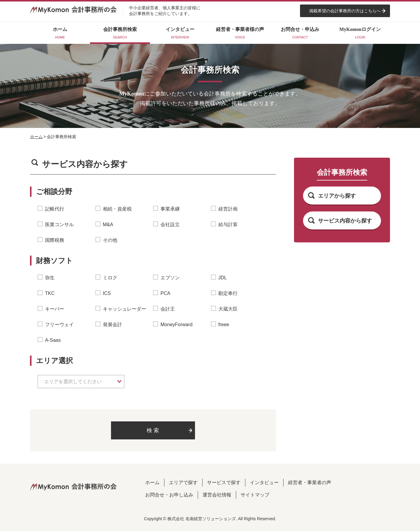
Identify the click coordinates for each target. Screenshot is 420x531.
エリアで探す (183, 482)
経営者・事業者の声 (310, 482)
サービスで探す (224, 482)
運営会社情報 (217, 495)
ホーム (36, 137)
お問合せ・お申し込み (169, 495)
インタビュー (264, 482)
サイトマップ (255, 495)
